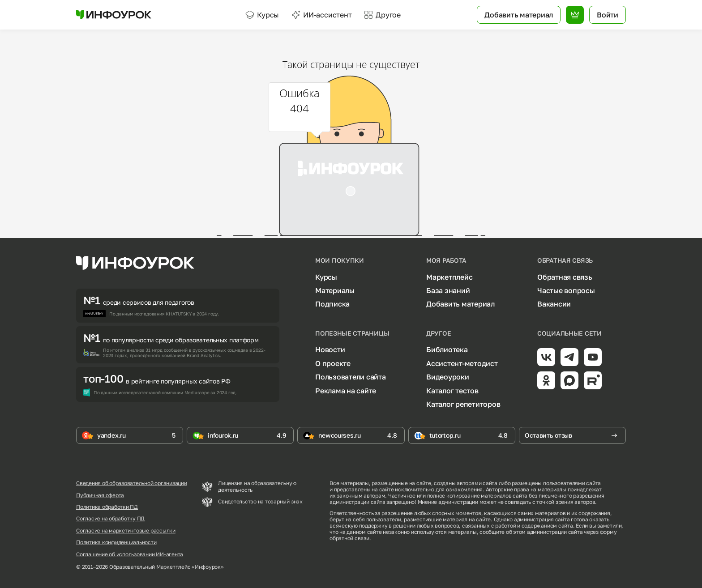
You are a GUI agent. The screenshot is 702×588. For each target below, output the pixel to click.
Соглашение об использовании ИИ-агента (130, 554)
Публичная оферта (100, 495)
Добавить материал (460, 304)
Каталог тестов (452, 391)
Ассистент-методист (462, 363)
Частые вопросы (566, 290)
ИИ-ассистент (321, 15)
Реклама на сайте (346, 391)
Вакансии (554, 304)
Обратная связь (565, 277)
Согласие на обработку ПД (110, 519)
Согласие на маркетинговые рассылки (126, 531)
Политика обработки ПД (107, 507)
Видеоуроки (448, 377)
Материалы (335, 290)
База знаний (448, 290)
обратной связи (349, 538)
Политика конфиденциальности (116, 542)
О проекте (333, 363)
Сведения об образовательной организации (132, 483)
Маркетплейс (449, 277)
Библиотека (447, 349)
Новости (330, 349)
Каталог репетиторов (463, 404)
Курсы (262, 15)
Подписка (332, 304)
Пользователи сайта (351, 377)
